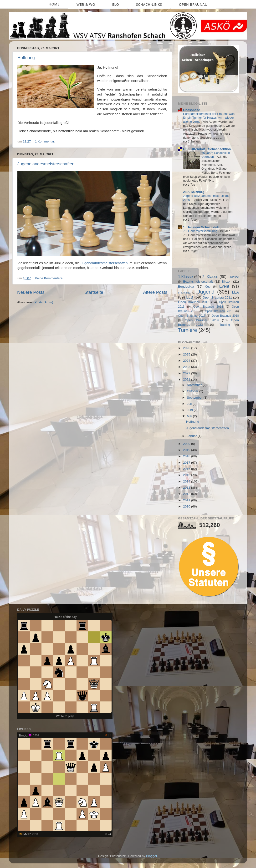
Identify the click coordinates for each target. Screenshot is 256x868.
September (195, 398)
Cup (208, 287)
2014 (187, 481)
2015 (187, 475)
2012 (187, 494)
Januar (192, 436)
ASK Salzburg (194, 192)
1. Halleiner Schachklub (201, 227)
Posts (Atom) (44, 302)
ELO (116, 4)
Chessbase (192, 110)
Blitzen (227, 282)
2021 (187, 379)
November (195, 385)
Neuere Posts (31, 292)
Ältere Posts (155, 292)
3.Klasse (233, 277)
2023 (187, 367)
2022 (187, 373)
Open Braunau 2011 (217, 297)
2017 (187, 463)
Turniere (188, 330)
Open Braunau (193, 4)
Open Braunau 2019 (202, 320)
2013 (187, 488)
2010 (187, 506)
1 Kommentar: (46, 141)
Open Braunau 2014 (208, 307)
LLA (235, 292)
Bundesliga (186, 287)
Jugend (206, 292)
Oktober (193, 391)
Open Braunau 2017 (192, 316)
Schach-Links (149, 4)
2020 (187, 444)
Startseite (94, 292)
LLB (190, 297)
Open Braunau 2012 (194, 302)
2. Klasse (210, 277)
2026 (187, 348)
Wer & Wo (86, 4)
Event (224, 286)
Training (225, 325)
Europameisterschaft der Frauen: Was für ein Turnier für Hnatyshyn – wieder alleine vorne (209, 118)
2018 (187, 456)
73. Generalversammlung (201, 231)
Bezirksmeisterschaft (198, 282)
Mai (190, 416)
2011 (187, 500)
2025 (187, 354)
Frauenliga (184, 293)
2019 (187, 450)
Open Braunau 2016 (219, 311)
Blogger (152, 856)
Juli (190, 404)
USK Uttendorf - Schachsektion (207, 149)
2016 (187, 469)
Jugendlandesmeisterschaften (46, 164)
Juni (190, 410)
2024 (187, 361)
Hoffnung (26, 58)
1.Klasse (185, 277)
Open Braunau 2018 (225, 316)
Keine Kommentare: (50, 278)
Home (54, 4)
